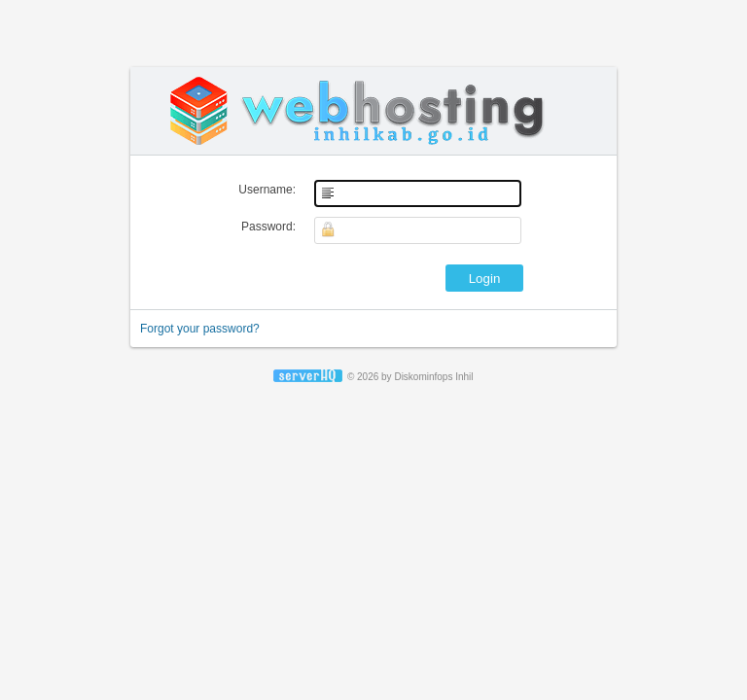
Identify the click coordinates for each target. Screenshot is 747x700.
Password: (268, 227)
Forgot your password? (200, 329)
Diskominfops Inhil (433, 377)
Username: (267, 190)
